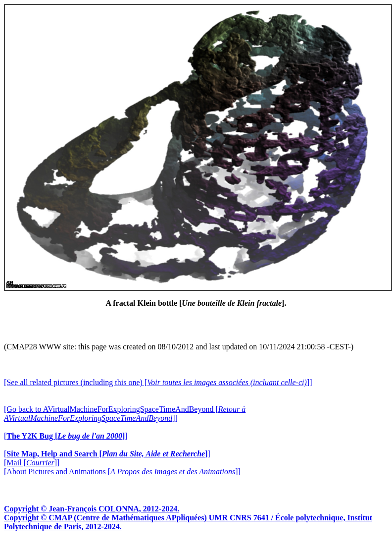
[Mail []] (32, 463)
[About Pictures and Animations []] (122, 472)
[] (66, 436)
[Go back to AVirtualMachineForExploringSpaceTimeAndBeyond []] (125, 414)
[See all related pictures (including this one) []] (158, 382)
